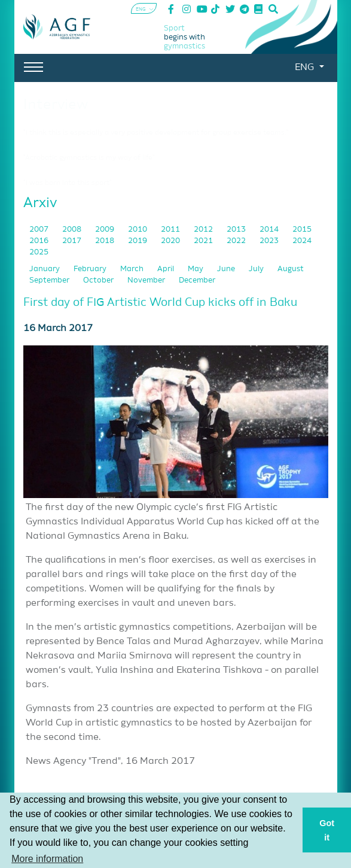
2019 (138, 241)
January (45, 269)
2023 (270, 241)
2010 (138, 230)
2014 (270, 230)
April (167, 269)
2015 (302, 230)
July (257, 269)
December (197, 280)
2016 (40, 241)
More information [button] (47, 859)
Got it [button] (327, 830)
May (196, 269)
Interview (56, 105)
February (91, 269)
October (99, 280)
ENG (306, 68)
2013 (237, 230)
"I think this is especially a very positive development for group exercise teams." (156, 133)
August (291, 269)
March (133, 269)
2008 (73, 230)
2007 (40, 230)
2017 (73, 241)
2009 (106, 230)
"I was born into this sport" (68, 183)
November (147, 280)
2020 (171, 241)
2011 (171, 230)
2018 (106, 241)
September (50, 280)
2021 (204, 241)
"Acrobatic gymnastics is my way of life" (89, 158)
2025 (39, 252)
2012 (204, 230)
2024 (302, 241)
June (227, 269)
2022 (237, 241)
